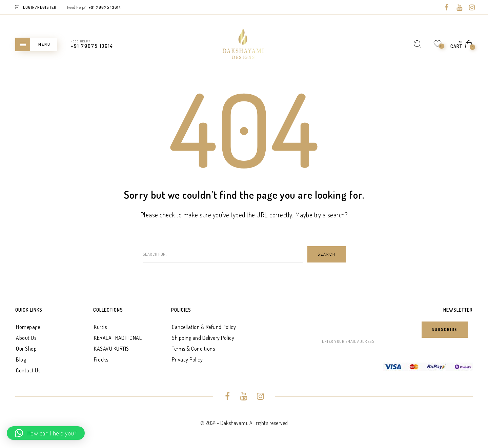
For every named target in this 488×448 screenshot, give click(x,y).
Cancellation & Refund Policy (204, 327)
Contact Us (28, 370)
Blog (21, 359)
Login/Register (40, 7)
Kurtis (100, 327)
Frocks (101, 359)
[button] (46, 433)
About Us (26, 338)
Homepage (28, 327)
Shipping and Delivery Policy (203, 338)
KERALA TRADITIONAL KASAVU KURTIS (118, 343)
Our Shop (26, 349)
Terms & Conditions (193, 349)
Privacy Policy (187, 359)
